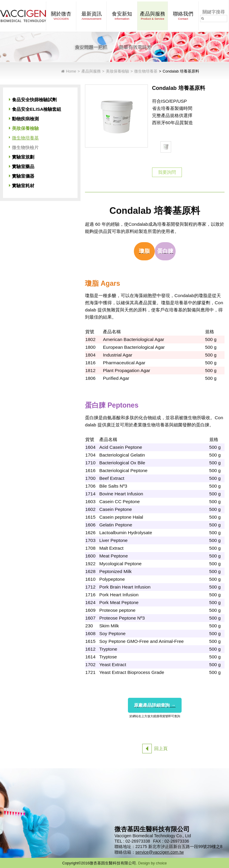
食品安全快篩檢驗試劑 (34, 100)
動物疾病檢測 (25, 119)
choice (161, 863)
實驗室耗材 (23, 186)
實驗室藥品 (23, 166)
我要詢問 (167, 172)
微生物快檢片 (25, 147)
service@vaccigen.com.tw (160, 852)
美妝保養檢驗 (117, 72)
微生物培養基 (146, 72)
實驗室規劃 (23, 157)
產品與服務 (91, 72)
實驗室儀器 (23, 176)
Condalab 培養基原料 (181, 72)
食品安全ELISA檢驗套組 (37, 109)
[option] (166, 147)
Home (71, 72)
